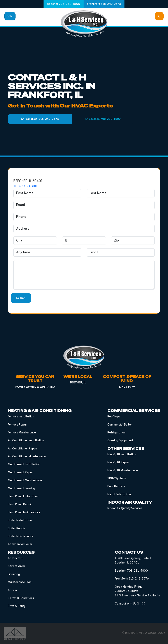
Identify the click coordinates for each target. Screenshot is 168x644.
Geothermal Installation (24, 464)
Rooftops (114, 417)
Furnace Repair (18, 425)
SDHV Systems (117, 479)
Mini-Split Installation (122, 455)
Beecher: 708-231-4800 (103, 119)
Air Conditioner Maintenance (27, 457)
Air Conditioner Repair (23, 449)
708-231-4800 (25, 186)
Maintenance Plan (20, 582)
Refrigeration (116, 433)
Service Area (16, 566)
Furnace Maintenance (22, 433)
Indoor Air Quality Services (125, 508)
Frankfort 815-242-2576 (104, 4)
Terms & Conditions (21, 598)
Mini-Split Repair (118, 462)
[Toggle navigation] (10, 16)
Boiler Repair (17, 529)
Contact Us (15, 558)
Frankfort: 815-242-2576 (40, 119)
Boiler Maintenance (21, 536)
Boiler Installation (20, 520)
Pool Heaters (116, 486)
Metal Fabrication (119, 495)
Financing (14, 574)
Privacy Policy (17, 606)
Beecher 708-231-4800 (64, 4)
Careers (13, 590)
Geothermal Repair (21, 473)
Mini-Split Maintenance (123, 471)
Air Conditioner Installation (26, 441)
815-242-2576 (139, 579)
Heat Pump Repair (20, 504)
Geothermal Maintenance (25, 480)
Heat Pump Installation (23, 496)
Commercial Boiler (20, 544)
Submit (21, 298)
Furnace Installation (21, 417)
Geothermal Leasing (21, 489)
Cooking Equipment (120, 441)
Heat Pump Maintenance (24, 513)
